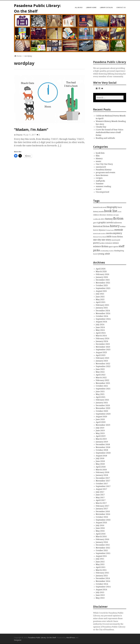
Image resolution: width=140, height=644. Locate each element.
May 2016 (100, 531)
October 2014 (102, 584)
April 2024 (101, 333)
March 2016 (101, 536)
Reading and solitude (105, 138)
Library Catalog (106, 7)
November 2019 (103, 425)
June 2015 (100, 562)
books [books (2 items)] (119, 212)
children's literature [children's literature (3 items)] (100, 215)
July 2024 (100, 325)
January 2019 (102, 442)
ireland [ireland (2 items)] (109, 230)
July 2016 (100, 525)
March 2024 (101, 336)
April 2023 (101, 355)
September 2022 (103, 366)
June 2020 (100, 419)
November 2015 (103, 548)
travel (99, 189)
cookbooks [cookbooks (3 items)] (97, 219)
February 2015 (102, 573)
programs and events (105, 172)
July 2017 (100, 492)
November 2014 (103, 581)
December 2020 (103, 405)
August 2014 (101, 590)
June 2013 (100, 595)
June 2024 (100, 327)
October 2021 (102, 386)
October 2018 (102, 450)
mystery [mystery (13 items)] (118, 233)
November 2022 (103, 364)
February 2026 (102, 274)
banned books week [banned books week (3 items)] (100, 207)
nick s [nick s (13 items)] (110, 236)
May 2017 (100, 497)
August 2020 (101, 417)
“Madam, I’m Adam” (31, 129)
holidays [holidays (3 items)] (123, 227)
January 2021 (102, 403)
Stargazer (18, 640)
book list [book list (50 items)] (111, 211)
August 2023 (101, 352)
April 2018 (101, 467)
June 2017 (100, 495)
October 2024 (102, 316)
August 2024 (101, 322)
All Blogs (79, 7)
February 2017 (102, 506)
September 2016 (103, 520)
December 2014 (103, 578)
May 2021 (100, 394)
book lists (100, 153)
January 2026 (102, 277)
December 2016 (103, 511)
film (98, 156)
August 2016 (101, 523)
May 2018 (100, 464)
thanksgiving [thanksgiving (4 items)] (119, 251)
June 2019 (100, 430)
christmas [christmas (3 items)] (110, 215)
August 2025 (101, 291)
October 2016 (102, 517)
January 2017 (102, 509)
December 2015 (103, 545)
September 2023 (103, 350)
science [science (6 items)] (116, 243)
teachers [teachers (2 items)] (111, 251)
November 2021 (103, 383)
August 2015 (101, 556)
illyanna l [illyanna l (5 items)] (102, 230)
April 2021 (101, 397)
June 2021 (100, 391)
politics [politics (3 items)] (102, 243)
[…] (60, 146)
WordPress (71, 637)
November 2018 (103, 447)
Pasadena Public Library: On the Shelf (42, 637)
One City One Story (104, 164)
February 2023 (102, 358)
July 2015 (100, 559)
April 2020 (101, 422)
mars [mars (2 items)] (113, 230)
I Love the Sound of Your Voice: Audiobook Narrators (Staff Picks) (110, 132)
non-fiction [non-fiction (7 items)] (118, 237)
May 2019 (100, 433)
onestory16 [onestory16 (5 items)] (116, 240)
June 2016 (100, 528)
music (99, 161)
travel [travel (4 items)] (95, 254)
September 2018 (103, 453)
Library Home (91, 7)
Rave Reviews (102, 175)
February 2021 (102, 400)
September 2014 (103, 587)
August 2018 (101, 456)
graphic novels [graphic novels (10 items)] (106, 223)
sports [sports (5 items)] (116, 247)
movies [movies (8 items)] (109, 233)
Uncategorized (102, 192)
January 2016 (102, 542)
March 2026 (101, 271)
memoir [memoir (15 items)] (119, 230)
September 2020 (103, 414)
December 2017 (103, 478)
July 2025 (100, 294)
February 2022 (102, 380)
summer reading (103, 186)
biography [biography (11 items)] (112, 207)
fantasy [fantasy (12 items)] (109, 219)
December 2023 (103, 344)
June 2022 (100, 369)
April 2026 (101, 269)
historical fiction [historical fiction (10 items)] (101, 226)
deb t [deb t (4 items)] (103, 219)
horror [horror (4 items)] (96, 230)
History (99, 158)
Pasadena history (104, 170)
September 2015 (103, 553)
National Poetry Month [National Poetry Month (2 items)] (100, 237)
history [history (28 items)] (115, 226)
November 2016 (103, 514)
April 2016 (101, 534)
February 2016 (102, 539)
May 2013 (100, 598)
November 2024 (103, 313)
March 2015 (101, 570)
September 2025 (103, 288)
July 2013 (100, 592)
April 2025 (101, 302)
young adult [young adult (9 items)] (104, 254)
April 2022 (101, 375)
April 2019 (101, 436)
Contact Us (121, 7)
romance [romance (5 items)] (109, 243)
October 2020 (102, 411)
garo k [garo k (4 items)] (96, 223)
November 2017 (103, 481)
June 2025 (100, 297)
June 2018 (100, 461)
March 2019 (101, 439)
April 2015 (101, 567)
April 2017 (101, 500)
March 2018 (101, 470)
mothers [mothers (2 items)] (103, 234)
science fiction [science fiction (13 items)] (101, 246)
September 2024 (103, 319)
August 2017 (101, 489)
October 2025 (102, 285)
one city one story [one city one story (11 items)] (102, 240)
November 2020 (103, 408)
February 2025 (102, 305)
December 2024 (103, 311)
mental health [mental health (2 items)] (97, 234)
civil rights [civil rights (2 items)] (116, 215)
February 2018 (102, 472)
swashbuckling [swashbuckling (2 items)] (104, 251)
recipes (99, 178)
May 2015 (100, 564)
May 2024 (100, 330)
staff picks (100, 181)
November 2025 (103, 283)
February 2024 (102, 338)
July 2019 (100, 428)
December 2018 (103, 444)
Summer (100, 184)
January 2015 (102, 576)
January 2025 (102, 308)
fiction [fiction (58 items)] (118, 219)
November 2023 (103, 347)
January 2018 (102, 475)
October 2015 (102, 550)
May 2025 (100, 299)
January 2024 (102, 341)
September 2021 (103, 389)
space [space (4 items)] (111, 247)
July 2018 (100, 458)
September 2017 (103, 486)
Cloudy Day (101, 127)
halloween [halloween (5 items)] (118, 223)
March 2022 (101, 378)
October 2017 (102, 484)
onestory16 (101, 167)
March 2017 (101, 503)
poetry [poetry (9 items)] (96, 243)
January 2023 (102, 361)
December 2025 (103, 280)
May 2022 (100, 372)
